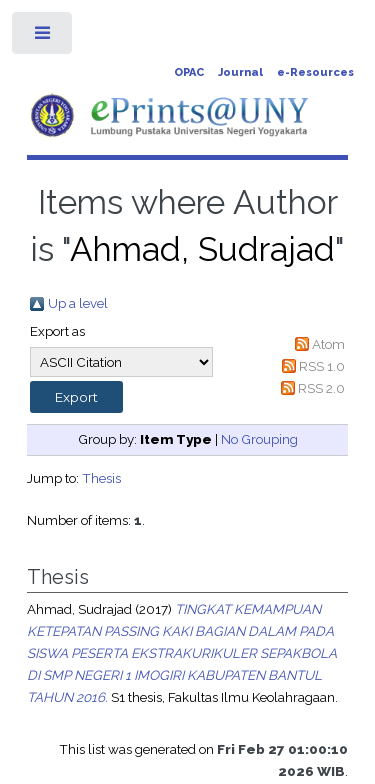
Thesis (101, 478)
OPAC (189, 72)
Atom (328, 344)
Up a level (78, 303)
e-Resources (315, 72)
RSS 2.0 (321, 388)
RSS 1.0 (322, 366)
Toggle (43, 37)
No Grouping (259, 439)
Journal (240, 72)
